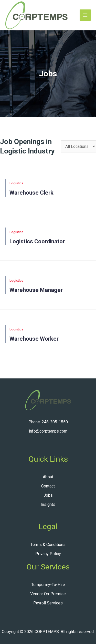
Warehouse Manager (36, 290)
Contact (48, 486)
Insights (48, 504)
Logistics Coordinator (37, 241)
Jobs (48, 495)
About (48, 477)
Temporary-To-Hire (48, 585)
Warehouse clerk (31, 193)
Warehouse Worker (34, 339)
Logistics (16, 183)
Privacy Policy (48, 554)
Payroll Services (48, 603)
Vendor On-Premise (48, 594)
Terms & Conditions (48, 545)
